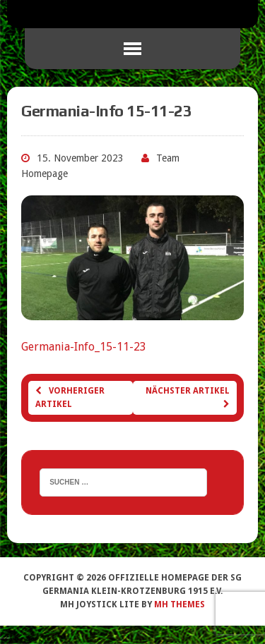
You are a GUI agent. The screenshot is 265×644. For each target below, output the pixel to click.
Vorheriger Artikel (70, 397)
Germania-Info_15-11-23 (84, 347)
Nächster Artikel (188, 397)
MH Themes (179, 604)
